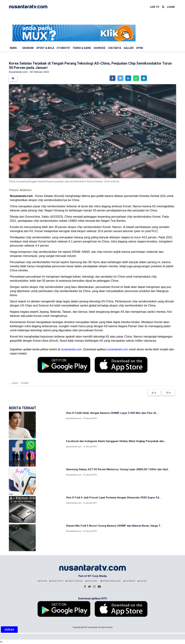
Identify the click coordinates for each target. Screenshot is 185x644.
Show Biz (100, 48)
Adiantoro (26, 190)
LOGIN (171, 7)
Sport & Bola (45, 48)
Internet (25, 383)
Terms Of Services (74, 581)
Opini (139, 48)
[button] (112, 78)
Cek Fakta (115, 48)
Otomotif (63, 48)
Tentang (43, 581)
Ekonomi (28, 48)
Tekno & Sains (82, 48)
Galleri (129, 48)
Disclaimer (91, 581)
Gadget (15, 383)
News (13, 48)
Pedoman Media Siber (111, 581)
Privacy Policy (56, 581)
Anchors (142, 581)
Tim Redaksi (129, 581)
